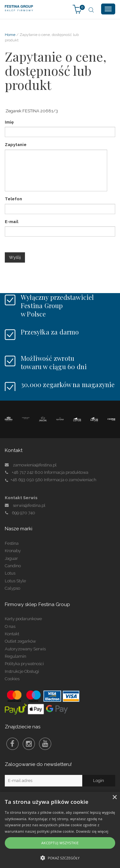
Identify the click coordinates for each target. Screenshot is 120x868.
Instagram (29, 744)
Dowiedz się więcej (92, 831)
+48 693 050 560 (27, 480)
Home (10, 35)
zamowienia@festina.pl (35, 465)
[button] (60, 858)
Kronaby (13, 551)
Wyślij (15, 257)
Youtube (45, 744)
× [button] (114, 798)
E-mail (12, 222)
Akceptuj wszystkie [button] (60, 843)
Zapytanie (16, 145)
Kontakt (12, 634)
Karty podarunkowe (23, 619)
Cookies (12, 679)
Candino (13, 566)
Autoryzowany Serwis (25, 649)
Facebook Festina (12, 744)
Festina (12, 543)
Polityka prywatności (24, 664)
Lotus (10, 573)
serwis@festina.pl (29, 505)
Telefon (13, 199)
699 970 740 (20, 513)
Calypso (12, 588)
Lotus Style (15, 581)
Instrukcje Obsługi (22, 671)
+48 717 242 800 (28, 472)
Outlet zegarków (20, 641)
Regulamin (16, 656)
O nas (10, 626)
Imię (9, 122)
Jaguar (11, 558)
